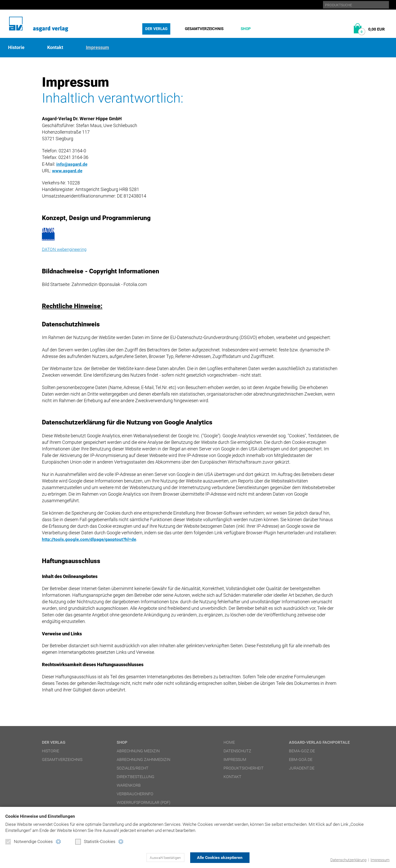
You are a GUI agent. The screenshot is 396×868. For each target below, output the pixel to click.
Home (229, 742)
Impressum (380, 860)
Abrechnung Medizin (138, 751)
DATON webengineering (65, 249)
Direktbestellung (135, 777)
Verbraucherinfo (135, 794)
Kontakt (55, 47)
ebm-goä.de (301, 759)
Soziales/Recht (133, 768)
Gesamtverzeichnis (204, 29)
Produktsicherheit (244, 768)
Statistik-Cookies (95, 842)
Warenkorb (129, 785)
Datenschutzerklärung (348, 860)
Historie (16, 47)
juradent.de (302, 768)
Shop (246, 29)
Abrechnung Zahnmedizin (143, 759)
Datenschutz (237, 751)
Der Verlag (156, 29)
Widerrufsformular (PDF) (143, 802)
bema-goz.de (302, 751)
